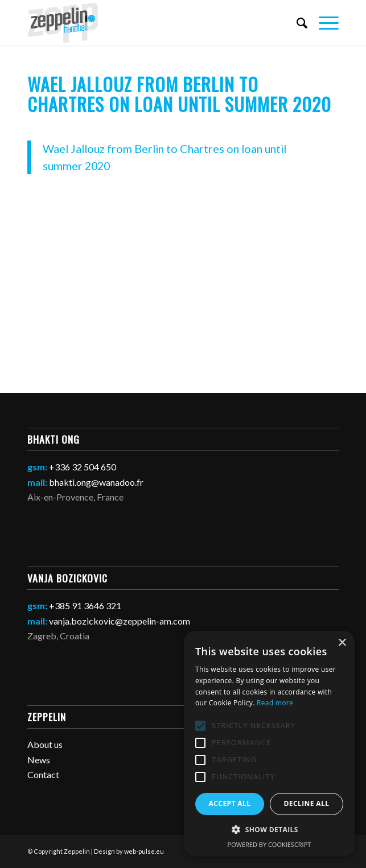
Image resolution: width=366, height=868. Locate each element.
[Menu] (323, 23)
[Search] (296, 23)
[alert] (269, 744)
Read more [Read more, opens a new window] (275, 703)
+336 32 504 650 (83, 467)
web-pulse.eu (144, 851)
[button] (269, 830)
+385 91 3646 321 (85, 605)
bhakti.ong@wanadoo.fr (96, 482)
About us (45, 744)
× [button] (342, 643)
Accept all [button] (230, 803)
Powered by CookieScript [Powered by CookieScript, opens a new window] (270, 844)
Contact (43, 774)
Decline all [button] (307, 803)
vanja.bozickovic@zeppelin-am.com (120, 621)
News (39, 760)
